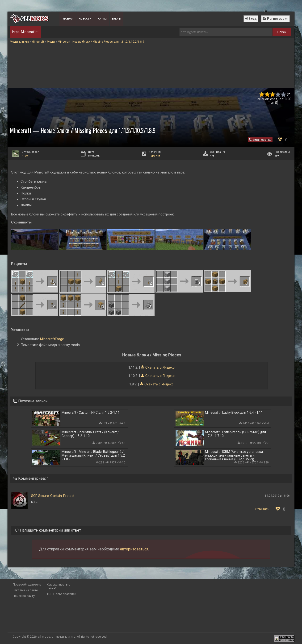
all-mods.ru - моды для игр (57, 637)
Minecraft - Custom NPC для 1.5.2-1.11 (91, 413)
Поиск (282, 32)
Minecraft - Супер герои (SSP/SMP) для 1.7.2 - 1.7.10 (235, 434)
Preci (25, 156)
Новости (85, 19)
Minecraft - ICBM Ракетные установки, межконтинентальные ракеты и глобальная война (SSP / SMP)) (234, 455)
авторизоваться (134, 549)
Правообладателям (27, 584)
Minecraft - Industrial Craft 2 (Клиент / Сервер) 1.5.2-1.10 (90, 434)
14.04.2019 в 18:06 (277, 496)
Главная (68, 19)
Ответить (262, 509)
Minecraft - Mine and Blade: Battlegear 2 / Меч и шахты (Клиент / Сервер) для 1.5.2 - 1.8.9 (93, 455)
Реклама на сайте (25, 590)
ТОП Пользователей (61, 594)
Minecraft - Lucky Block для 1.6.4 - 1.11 (234, 413)
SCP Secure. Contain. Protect (53, 496)
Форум (102, 19)
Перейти (154, 156)
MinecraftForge (52, 339)
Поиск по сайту (24, 596)
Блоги (117, 19)
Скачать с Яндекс (160, 367)
